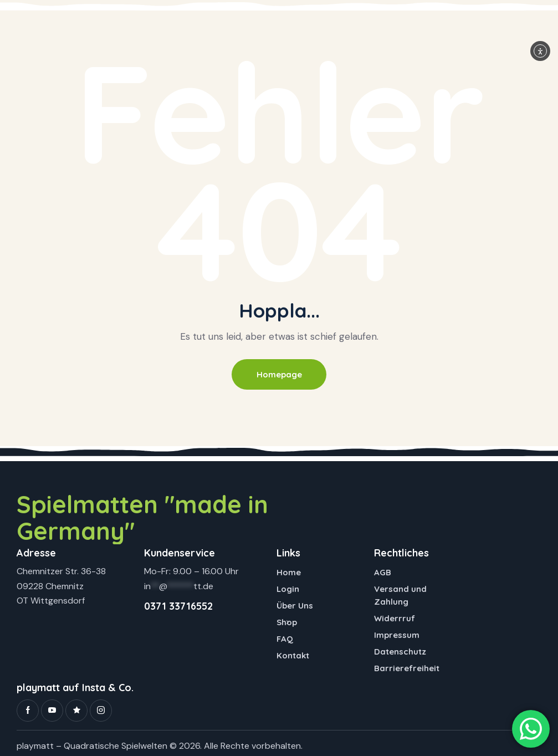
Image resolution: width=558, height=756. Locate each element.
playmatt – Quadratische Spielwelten (92, 746)
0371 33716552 (178, 606)
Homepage (279, 374)
